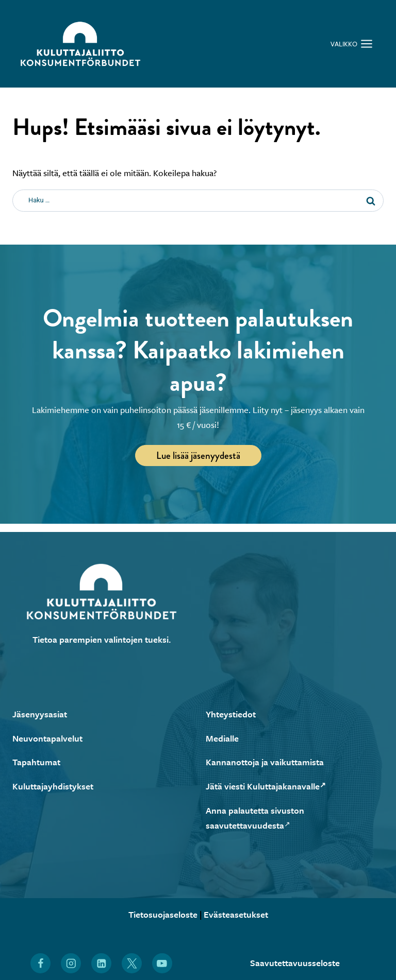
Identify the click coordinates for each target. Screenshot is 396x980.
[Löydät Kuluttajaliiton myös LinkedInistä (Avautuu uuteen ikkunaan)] (101, 963)
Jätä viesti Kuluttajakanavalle (266, 786)
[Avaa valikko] (352, 44)
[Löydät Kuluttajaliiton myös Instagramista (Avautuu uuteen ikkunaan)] (71, 963)
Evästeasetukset (236, 914)
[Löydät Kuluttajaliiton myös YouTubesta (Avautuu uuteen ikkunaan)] (162, 963)
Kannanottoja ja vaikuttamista (265, 762)
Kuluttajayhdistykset (53, 786)
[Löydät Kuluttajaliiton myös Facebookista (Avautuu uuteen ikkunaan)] (40, 963)
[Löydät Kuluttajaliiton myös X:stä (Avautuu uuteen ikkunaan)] (132, 963)
